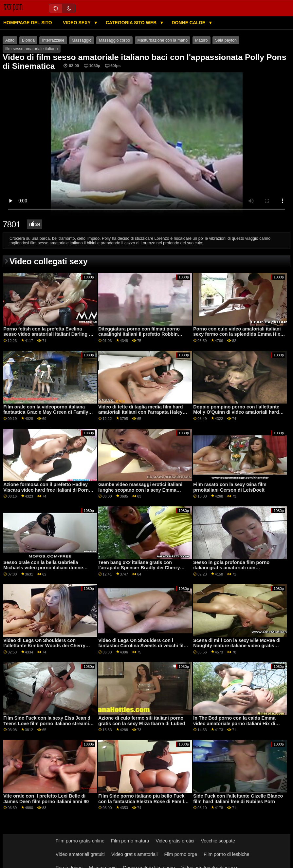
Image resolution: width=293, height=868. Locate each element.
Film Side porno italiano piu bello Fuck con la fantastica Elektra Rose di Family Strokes (142, 801)
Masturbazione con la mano (163, 40)
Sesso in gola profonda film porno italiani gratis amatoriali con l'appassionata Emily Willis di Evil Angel (238, 568)
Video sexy (77, 23)
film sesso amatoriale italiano (32, 49)
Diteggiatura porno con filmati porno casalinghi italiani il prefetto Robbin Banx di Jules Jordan (139, 334)
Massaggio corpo (114, 40)
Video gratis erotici (175, 841)
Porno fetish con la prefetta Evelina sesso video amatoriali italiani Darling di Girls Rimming (48, 334)
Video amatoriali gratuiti (80, 854)
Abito (10, 40)
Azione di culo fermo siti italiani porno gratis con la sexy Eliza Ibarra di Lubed (142, 721)
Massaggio (82, 40)
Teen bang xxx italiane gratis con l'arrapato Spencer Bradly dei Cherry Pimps (139, 568)
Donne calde (189, 23)
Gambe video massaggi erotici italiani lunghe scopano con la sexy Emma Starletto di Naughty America (140, 490)
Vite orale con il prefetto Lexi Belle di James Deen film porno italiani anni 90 (46, 799)
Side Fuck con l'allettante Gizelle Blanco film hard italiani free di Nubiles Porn (238, 799)
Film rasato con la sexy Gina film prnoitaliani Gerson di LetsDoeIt (230, 487)
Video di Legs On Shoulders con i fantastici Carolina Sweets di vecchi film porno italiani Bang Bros (143, 646)
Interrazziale (53, 40)
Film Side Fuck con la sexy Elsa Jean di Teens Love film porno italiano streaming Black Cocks (49, 723)
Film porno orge (181, 854)
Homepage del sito (28, 23)
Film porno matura (130, 841)
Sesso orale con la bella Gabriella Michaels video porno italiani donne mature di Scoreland (43, 568)
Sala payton (226, 40)
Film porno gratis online (80, 841)
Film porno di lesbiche (227, 854)
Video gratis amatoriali (135, 854)
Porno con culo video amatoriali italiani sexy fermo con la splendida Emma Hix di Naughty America (237, 334)
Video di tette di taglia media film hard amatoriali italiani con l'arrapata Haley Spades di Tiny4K (140, 412)
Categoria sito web (132, 23)
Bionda (28, 40)
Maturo (201, 40)
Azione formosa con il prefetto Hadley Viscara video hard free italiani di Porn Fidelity (46, 490)
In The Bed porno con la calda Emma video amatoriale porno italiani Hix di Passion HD (234, 723)
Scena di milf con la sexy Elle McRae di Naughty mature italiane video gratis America (237, 646)
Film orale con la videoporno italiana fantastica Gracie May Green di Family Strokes (46, 412)
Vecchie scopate (218, 841)
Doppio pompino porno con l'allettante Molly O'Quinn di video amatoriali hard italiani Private (236, 412)
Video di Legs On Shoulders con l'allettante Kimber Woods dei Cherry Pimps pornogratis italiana (44, 646)
